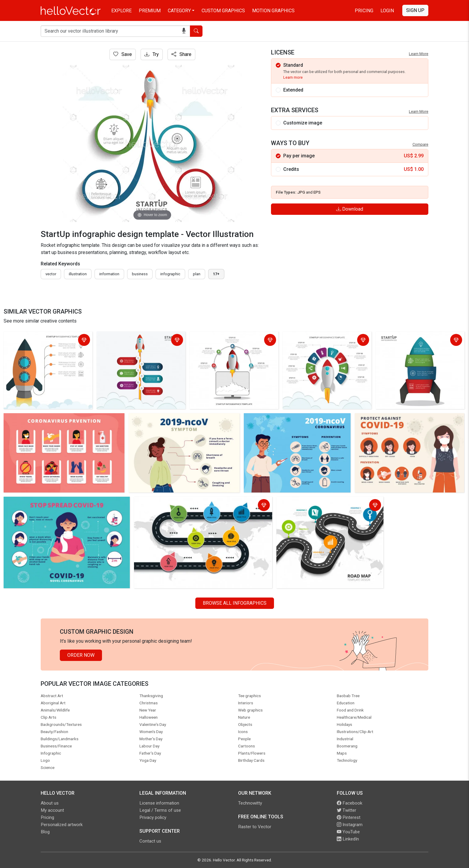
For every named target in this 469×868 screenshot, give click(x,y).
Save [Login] (123, 54)
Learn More (419, 54)
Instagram (350, 825)
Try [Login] (152, 54)
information (109, 274)
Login (387, 11)
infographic (170, 274)
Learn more (293, 77)
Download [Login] (350, 209)
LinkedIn (348, 839)
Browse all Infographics (235, 603)
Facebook (350, 803)
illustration (78, 274)
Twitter (347, 810)
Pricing (364, 11)
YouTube (348, 832)
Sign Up (415, 10)
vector (51, 274)
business (140, 274)
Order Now (81, 655)
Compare (420, 144)
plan (197, 274)
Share (181, 54)
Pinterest (349, 817)
